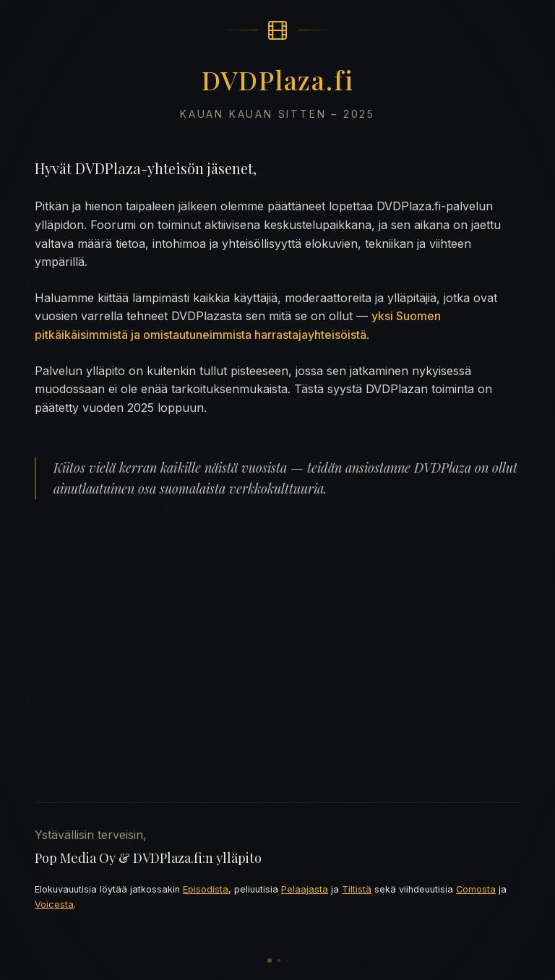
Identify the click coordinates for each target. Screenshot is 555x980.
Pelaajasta (305, 889)
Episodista (206, 889)
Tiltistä (357, 889)
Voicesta (54, 904)
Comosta (476, 889)
